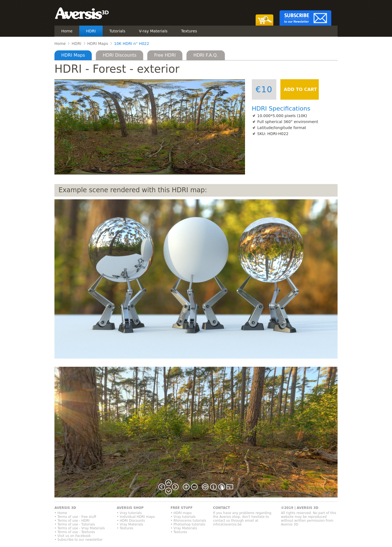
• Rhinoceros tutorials (188, 521)
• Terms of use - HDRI (72, 521)
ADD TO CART (300, 89)
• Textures (125, 528)
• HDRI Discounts (131, 521)
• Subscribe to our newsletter (79, 540)
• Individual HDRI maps (136, 517)
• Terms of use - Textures (75, 532)
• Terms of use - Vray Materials (80, 528)
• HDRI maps (181, 513)
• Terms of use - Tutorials (75, 524)
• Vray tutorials (129, 513)
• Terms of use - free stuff (75, 517)
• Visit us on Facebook (73, 536)
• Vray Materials (130, 524)
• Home (61, 513)
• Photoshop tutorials (188, 524)
